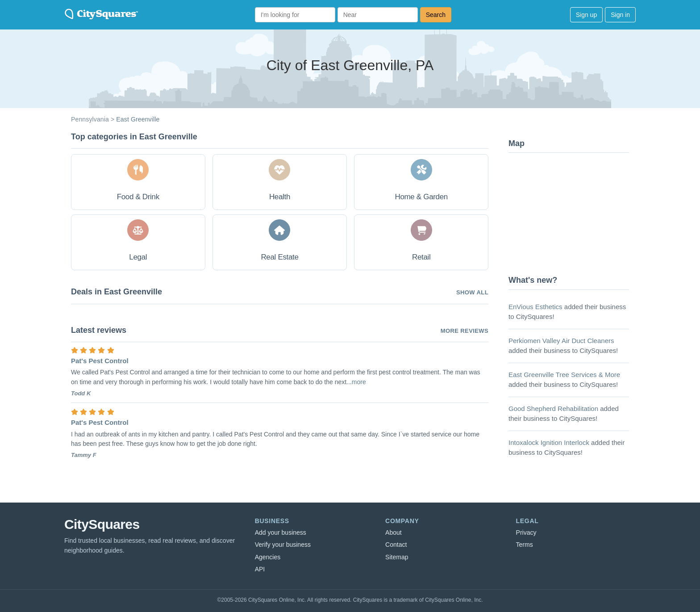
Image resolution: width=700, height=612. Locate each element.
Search (436, 15)
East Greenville (138, 119)
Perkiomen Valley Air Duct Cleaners (561, 341)
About (394, 532)
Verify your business (283, 545)
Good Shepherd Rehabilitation (553, 409)
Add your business (281, 532)
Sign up (586, 15)
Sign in (620, 15)
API (260, 569)
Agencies (268, 557)
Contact (396, 545)
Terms (525, 545)
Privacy (526, 532)
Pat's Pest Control (100, 361)
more (359, 382)
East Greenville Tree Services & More (564, 375)
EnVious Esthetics (535, 307)
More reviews (465, 331)
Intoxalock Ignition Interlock (549, 442)
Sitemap (397, 557)
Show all (472, 292)
